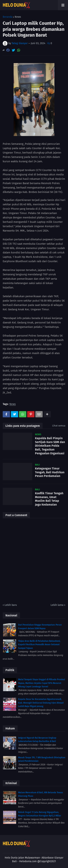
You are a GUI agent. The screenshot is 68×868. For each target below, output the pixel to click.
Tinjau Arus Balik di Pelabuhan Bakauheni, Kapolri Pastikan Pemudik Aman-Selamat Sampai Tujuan (39, 645)
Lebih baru (11, 605)
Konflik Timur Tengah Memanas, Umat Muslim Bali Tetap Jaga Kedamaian (49, 499)
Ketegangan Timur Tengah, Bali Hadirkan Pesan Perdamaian (50, 472)
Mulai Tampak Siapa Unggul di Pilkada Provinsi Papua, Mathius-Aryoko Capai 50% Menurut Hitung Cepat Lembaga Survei (42, 683)
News (18, 17)
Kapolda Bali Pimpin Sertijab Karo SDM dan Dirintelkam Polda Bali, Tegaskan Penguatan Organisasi (50, 446)
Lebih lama (57, 605)
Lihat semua (59, 426)
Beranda (8, 17)
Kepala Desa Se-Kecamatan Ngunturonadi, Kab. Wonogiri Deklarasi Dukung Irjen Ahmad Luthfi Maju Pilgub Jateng (41, 703)
